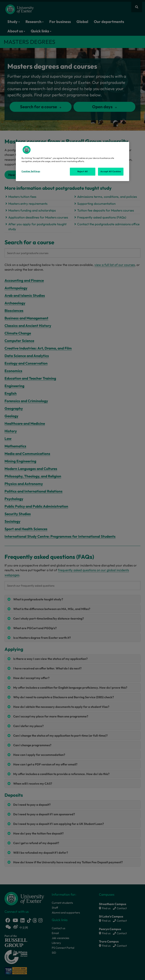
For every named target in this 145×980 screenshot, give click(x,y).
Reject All (83, 171)
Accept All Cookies (111, 171)
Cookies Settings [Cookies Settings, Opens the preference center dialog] (31, 171)
